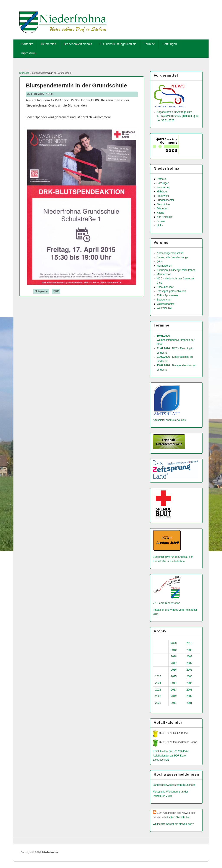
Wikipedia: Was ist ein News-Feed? (173, 824)
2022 (158, 696)
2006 (189, 670)
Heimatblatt (49, 44)
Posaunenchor (165, 287)
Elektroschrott (161, 760)
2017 (174, 663)
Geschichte (163, 204)
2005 (189, 676)
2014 (174, 683)
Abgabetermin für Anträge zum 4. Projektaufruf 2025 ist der (177, 116)
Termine (150, 44)
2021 (158, 703)
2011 (174, 703)
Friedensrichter (165, 200)
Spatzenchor (164, 300)
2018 (174, 656)
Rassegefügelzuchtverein (171, 291)
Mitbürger (162, 192)
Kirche (160, 213)
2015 (174, 676)
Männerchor (164, 274)
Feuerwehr (163, 196)
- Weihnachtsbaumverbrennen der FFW (176, 340)
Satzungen (170, 44)
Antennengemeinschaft (170, 253)
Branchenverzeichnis (78, 44)
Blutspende (41, 291)
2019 (174, 650)
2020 (174, 643)
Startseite (27, 44)
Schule (161, 221)
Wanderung (163, 187)
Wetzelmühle (164, 308)
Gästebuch (163, 208)
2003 (189, 690)
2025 (158, 676)
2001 (189, 703)
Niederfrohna (50, 852)
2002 (189, 696)
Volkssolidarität (165, 304)
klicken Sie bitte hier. (179, 817)
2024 (158, 683)
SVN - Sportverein (167, 295)
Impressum (28, 53)
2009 (189, 650)
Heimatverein (164, 266)
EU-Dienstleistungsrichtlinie (118, 44)
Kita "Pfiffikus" (165, 217)
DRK (56, 291)
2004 (189, 683)
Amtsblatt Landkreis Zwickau (169, 420)
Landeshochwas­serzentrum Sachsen (174, 785)
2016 (174, 670)
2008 (189, 656)
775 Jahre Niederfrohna (166, 603)
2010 (189, 643)
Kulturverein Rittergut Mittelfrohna (176, 270)
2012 (174, 696)
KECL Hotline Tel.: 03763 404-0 (171, 751)
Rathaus (162, 179)
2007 (189, 663)
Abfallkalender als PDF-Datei (170, 756)
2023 (158, 690)
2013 (174, 690)
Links (160, 225)
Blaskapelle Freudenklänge (172, 257)
